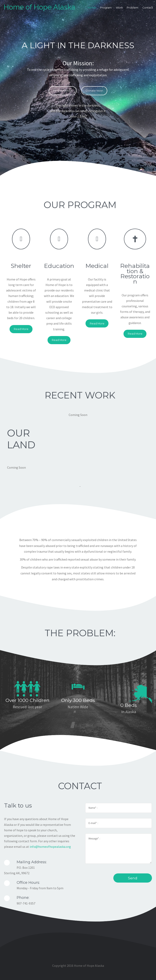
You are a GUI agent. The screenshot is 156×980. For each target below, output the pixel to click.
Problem (133, 8)
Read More (21, 329)
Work (120, 8)
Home (92, 8)
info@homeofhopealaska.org (50, 847)
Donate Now (94, 91)
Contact (148, 8)
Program (106, 8)
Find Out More (63, 91)
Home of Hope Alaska (40, 7)
